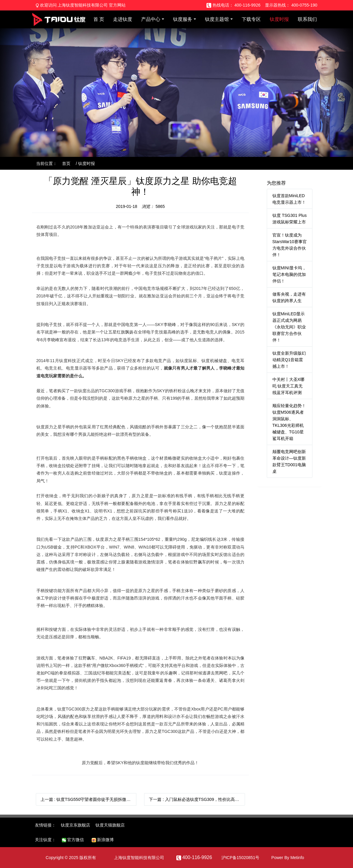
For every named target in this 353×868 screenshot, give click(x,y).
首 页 (99, 19)
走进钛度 (123, 19)
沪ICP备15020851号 (241, 858)
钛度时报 (279, 19)
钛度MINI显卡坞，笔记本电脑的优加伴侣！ (289, 274)
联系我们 (307, 19)
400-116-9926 (248, 5)
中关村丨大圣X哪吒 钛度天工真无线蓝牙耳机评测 (288, 386)
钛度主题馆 (217, 19)
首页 (66, 163)
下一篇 (197, 799)
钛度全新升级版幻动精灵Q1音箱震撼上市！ (289, 360)
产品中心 (151, 19)
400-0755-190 (304, 5)
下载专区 (251, 19)
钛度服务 (183, 19)
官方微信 (73, 840)
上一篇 (89, 799)
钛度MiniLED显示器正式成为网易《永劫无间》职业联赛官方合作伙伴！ (289, 327)
